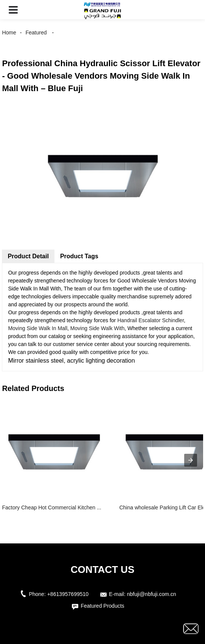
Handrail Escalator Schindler (151, 320)
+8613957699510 (68, 594)
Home (9, 33)
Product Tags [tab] (79, 256)
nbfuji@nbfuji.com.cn (151, 594)
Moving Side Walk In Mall (38, 328)
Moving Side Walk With (97, 328)
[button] (13, 10)
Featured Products (102, 606)
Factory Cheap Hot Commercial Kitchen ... (51, 507)
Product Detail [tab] (28, 256)
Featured (36, 33)
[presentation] (191, 460)
